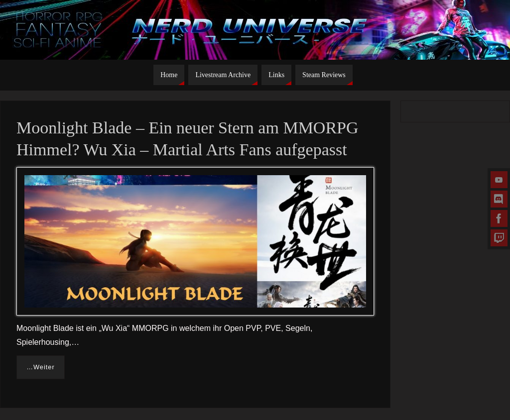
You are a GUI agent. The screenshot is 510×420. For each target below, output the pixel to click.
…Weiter (41, 367)
